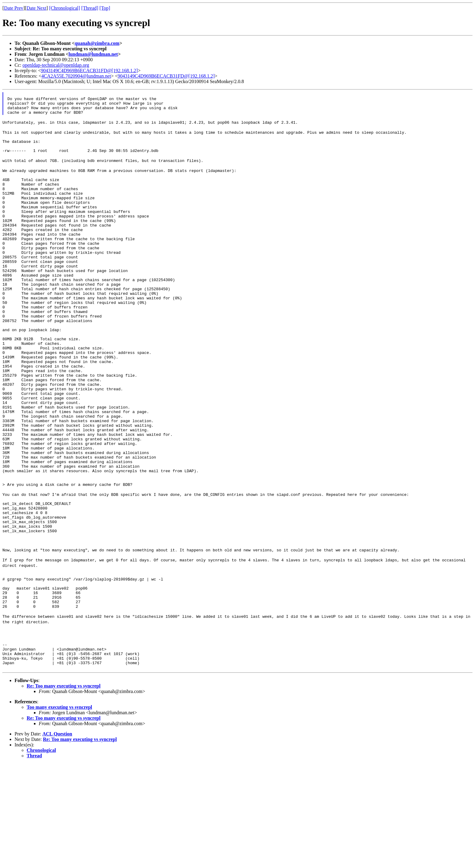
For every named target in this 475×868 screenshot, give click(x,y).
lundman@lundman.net (93, 54)
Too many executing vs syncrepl (59, 812)
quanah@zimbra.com (97, 43)
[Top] (105, 8)
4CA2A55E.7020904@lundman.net (76, 76)
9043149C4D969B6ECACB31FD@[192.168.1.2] (89, 71)
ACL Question (57, 838)
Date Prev (14, 8)
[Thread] (90, 8)
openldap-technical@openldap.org (56, 65)
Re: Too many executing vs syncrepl (64, 791)
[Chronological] (65, 8)
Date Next (37, 8)
